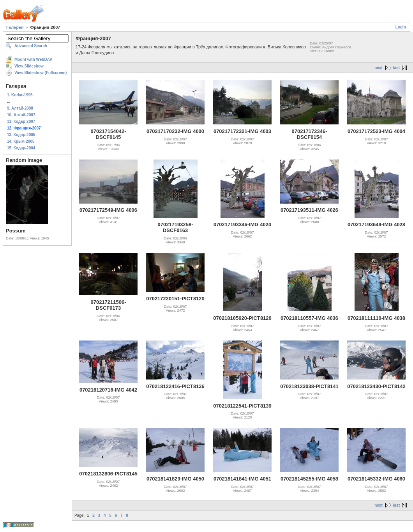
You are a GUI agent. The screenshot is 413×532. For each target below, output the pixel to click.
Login (401, 27)
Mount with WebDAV (33, 59)
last (396, 68)
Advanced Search (31, 46)
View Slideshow (29, 66)
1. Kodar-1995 (20, 95)
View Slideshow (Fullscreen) (41, 73)
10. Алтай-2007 (21, 115)
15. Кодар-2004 (21, 148)
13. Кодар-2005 (21, 135)
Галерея (15, 27)
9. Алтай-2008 (20, 108)
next (379, 68)
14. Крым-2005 (21, 141)
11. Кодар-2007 (21, 121)
